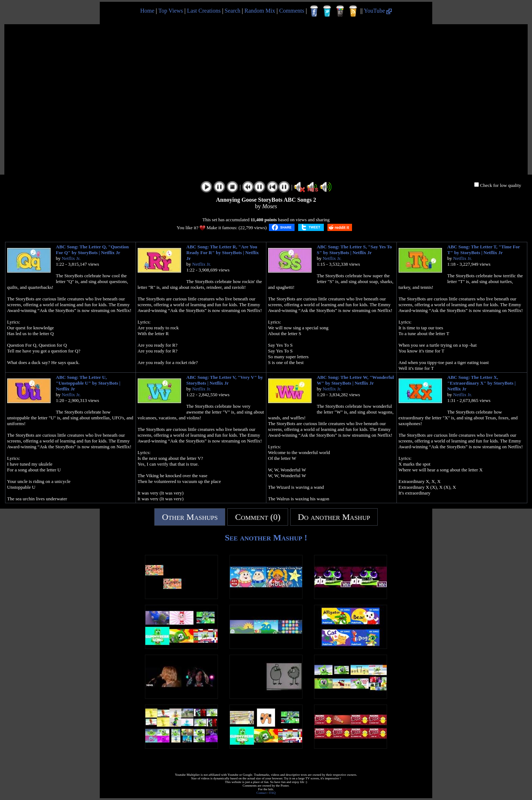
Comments (291, 11)
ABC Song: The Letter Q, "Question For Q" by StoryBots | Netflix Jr (93, 250)
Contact (262, 793)
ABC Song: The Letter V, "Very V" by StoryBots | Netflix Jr (225, 380)
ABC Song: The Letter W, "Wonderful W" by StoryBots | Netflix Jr (355, 380)
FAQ (272, 793)
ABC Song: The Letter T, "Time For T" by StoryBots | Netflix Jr (484, 250)
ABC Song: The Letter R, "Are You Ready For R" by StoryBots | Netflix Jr (223, 253)
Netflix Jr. (71, 258)
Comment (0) (258, 517)
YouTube (378, 11)
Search (233, 11)
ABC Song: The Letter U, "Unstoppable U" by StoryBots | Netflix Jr (88, 383)
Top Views (171, 11)
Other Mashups (190, 517)
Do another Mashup (334, 517)
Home (147, 11)
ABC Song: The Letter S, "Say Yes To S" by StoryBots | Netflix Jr (355, 250)
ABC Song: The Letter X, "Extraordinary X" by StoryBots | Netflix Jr (482, 383)
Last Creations (204, 11)
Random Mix (260, 11)
